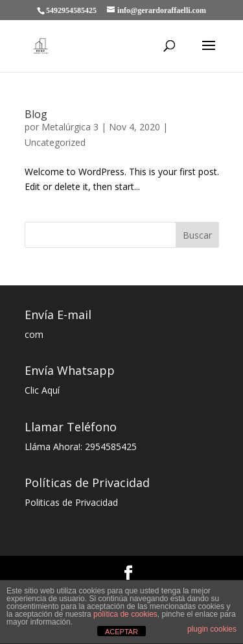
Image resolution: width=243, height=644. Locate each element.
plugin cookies (212, 629)
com (34, 334)
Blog (36, 114)
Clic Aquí (42, 390)
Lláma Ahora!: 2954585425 (81, 447)
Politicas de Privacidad (71, 502)
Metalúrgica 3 (70, 127)
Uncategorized (55, 142)
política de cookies (125, 614)
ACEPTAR (121, 632)
